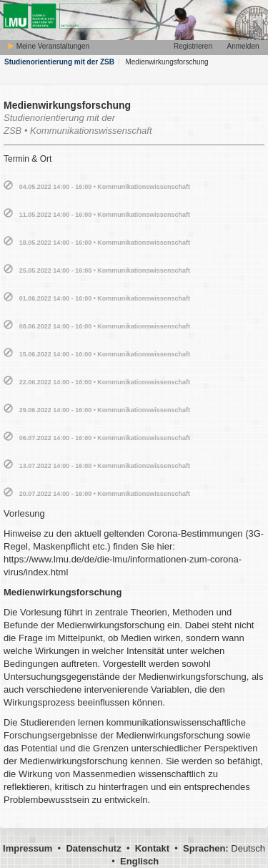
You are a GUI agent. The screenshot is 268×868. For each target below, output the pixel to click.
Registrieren (193, 46)
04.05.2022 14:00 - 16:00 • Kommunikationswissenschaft (105, 187)
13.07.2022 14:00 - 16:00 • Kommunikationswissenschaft (105, 466)
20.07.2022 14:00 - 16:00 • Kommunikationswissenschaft (105, 494)
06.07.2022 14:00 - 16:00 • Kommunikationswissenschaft (105, 438)
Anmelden (243, 46)
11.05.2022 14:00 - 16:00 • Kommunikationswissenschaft (105, 215)
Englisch (139, 861)
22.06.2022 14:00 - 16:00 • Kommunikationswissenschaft (105, 382)
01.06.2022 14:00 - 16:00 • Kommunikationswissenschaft (105, 298)
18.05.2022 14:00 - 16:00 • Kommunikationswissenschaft (105, 243)
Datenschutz (93, 848)
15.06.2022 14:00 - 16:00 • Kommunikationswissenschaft (105, 354)
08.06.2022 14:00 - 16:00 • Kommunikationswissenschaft (105, 326)
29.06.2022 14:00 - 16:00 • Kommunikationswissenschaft (105, 410)
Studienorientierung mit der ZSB (59, 62)
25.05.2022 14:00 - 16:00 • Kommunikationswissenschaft (105, 270)
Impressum (28, 848)
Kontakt (152, 848)
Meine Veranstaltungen (48, 46)
